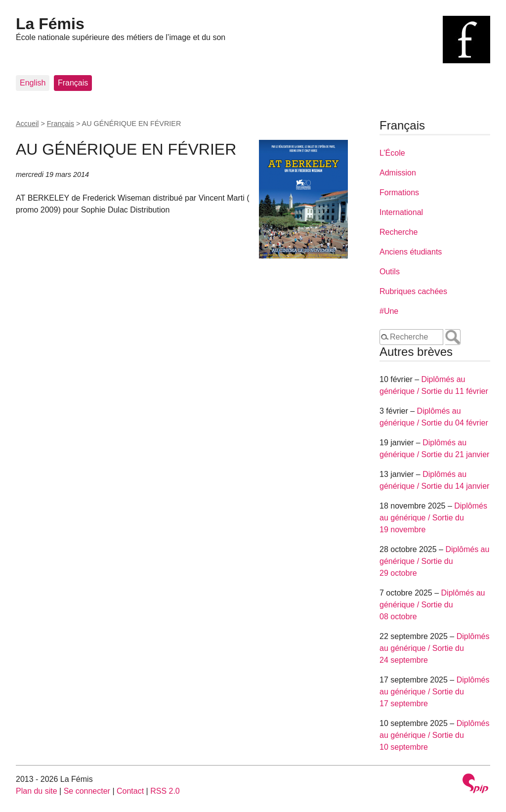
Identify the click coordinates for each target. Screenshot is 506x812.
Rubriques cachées (413, 291)
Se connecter (87, 791)
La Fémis (50, 24)
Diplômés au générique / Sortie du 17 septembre (434, 692)
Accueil (27, 124)
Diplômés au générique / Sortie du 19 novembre (433, 518)
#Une (389, 311)
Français (73, 83)
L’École (392, 153)
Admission (398, 173)
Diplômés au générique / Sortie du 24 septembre (434, 648)
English (33, 83)
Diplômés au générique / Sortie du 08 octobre (432, 605)
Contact (130, 791)
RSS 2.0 (165, 791)
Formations (399, 192)
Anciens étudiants (411, 252)
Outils (390, 272)
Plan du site (37, 791)
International (401, 212)
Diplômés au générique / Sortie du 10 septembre (434, 735)
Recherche (399, 232)
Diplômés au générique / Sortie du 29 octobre (434, 561)
